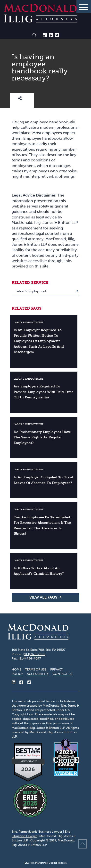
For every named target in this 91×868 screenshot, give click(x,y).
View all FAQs (43, 597)
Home (16, 669)
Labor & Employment (31, 291)
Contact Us (62, 674)
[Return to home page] (40, 21)
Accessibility (38, 674)
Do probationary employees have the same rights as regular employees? (42, 437)
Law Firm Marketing (36, 863)
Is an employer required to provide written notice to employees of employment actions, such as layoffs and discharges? (39, 341)
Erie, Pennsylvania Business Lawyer (37, 832)
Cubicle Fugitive (58, 863)
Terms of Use (36, 669)
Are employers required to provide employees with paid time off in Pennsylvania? (44, 392)
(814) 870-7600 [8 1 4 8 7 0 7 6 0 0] (34, 654)
